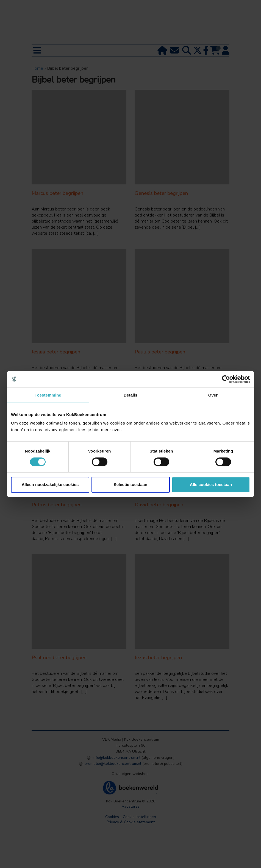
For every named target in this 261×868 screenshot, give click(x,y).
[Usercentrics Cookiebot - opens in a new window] (226, 379)
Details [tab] (130, 395)
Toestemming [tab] (48, 395)
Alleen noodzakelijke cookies (50, 484)
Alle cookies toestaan (211, 484)
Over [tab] (213, 395)
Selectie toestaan (131, 484)
